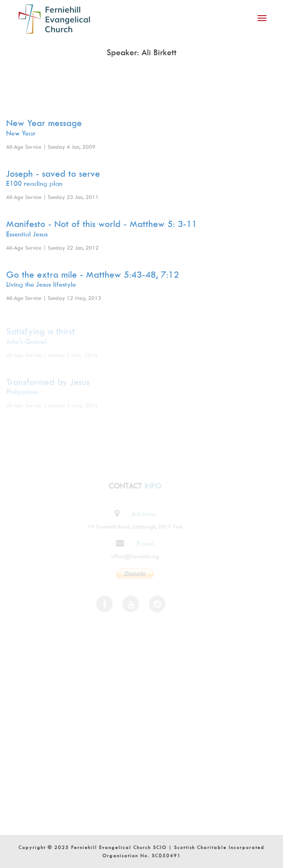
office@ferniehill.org (134, 556)
